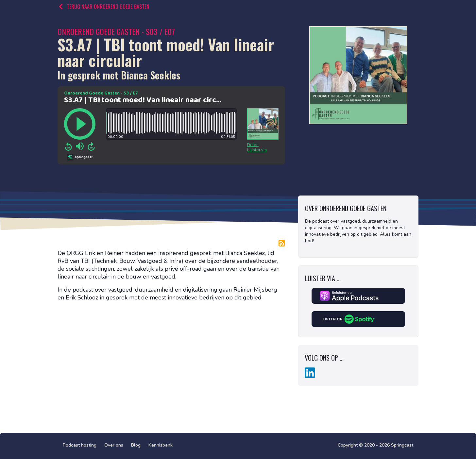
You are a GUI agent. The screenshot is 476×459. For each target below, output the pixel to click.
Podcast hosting (80, 445)
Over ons (114, 445)
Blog (136, 445)
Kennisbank (161, 445)
